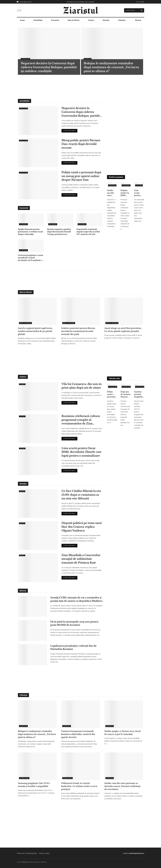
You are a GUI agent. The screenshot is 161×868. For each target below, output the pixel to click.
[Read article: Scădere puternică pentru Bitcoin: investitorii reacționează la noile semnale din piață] (81, 311)
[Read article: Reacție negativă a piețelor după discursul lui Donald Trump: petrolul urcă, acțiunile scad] (60, 220)
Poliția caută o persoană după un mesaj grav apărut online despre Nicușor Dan (81, 176)
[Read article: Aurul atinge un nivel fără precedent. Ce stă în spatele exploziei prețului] (124, 311)
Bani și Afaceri (74, 20)
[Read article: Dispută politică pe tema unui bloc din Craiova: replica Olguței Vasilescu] (38, 535)
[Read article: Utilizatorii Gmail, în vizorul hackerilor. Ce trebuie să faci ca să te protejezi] (81, 766)
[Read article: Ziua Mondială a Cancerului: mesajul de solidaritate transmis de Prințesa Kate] (38, 568)
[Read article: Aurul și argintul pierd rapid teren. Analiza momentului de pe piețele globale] (37, 311)
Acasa (22, 20)
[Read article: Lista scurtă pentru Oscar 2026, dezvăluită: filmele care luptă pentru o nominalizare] (38, 461)
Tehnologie (24, 778)
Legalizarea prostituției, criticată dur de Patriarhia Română (73, 647)
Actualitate (38, 20)
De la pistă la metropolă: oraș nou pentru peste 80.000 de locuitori (74, 623)
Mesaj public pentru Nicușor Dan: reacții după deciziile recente (81, 144)
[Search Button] (142, 10)
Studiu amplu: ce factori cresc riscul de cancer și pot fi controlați (122, 733)
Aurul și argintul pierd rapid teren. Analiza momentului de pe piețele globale (35, 331)
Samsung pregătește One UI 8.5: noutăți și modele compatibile (34, 785)
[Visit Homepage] (81, 10)
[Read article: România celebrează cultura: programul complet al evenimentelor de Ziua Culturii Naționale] (38, 429)
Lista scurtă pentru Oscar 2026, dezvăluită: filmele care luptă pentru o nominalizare (139, 193)
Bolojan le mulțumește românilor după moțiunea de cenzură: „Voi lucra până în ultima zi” (37, 734)
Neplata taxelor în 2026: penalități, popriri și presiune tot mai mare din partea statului (125, 193)
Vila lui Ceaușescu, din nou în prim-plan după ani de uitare (82, 386)
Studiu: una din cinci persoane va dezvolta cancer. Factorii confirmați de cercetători (112, 193)
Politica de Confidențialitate (27, 853)
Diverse (138, 20)
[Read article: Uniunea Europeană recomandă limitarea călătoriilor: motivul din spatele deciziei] (81, 714)
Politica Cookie (44, 853)
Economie (55, 20)
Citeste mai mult (70, 130)
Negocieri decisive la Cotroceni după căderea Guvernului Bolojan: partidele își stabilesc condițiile (82, 112)
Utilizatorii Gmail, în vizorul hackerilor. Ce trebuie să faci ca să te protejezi (79, 786)
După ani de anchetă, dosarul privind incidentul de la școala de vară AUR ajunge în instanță (126, 394)
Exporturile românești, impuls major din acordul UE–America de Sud (88, 232)
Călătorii (67, 726)
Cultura (91, 20)
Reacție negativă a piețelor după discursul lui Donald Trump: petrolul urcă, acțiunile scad (59, 232)
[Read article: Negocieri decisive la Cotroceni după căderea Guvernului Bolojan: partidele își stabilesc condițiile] (38, 121)
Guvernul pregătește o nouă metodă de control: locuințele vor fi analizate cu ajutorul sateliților (31, 258)
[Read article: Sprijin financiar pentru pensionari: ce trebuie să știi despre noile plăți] (31, 220)
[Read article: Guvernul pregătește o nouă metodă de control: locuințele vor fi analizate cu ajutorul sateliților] (31, 246)
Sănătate (112, 185)
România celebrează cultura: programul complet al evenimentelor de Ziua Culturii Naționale (81, 420)
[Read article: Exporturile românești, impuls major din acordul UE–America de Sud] (90, 220)
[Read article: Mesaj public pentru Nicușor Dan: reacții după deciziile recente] (38, 153)
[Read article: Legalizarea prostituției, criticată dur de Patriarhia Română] (32, 655)
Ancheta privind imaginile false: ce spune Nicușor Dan (138, 394)
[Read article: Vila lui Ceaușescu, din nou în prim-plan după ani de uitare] (38, 396)
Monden (106, 20)
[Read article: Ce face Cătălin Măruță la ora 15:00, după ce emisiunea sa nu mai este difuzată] (38, 503)
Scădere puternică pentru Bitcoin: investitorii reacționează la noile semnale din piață (78, 331)
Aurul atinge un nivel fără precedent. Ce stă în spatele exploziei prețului (123, 330)
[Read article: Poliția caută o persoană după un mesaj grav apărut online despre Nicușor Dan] (38, 185)
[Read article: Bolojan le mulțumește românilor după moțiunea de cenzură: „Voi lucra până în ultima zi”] (37, 714)
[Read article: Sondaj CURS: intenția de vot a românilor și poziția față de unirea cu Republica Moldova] (32, 606)
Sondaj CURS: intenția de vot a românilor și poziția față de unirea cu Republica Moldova (76, 599)
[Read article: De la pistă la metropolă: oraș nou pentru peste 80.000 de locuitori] (32, 631)
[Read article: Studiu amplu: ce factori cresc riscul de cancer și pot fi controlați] (124, 714)
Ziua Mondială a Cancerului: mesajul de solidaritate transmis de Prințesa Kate (81, 559)
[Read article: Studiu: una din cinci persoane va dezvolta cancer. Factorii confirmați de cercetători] (124, 766)
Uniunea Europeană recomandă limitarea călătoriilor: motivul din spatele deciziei (78, 734)
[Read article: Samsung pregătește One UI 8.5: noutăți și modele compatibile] (37, 766)
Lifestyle (122, 20)
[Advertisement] (80, 87)
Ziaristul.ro (25, 862)
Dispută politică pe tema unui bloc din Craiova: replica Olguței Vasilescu (82, 527)
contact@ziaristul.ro (25, 2)
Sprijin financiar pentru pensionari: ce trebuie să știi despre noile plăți (30, 232)
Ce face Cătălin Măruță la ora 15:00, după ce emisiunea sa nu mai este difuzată (81, 495)
